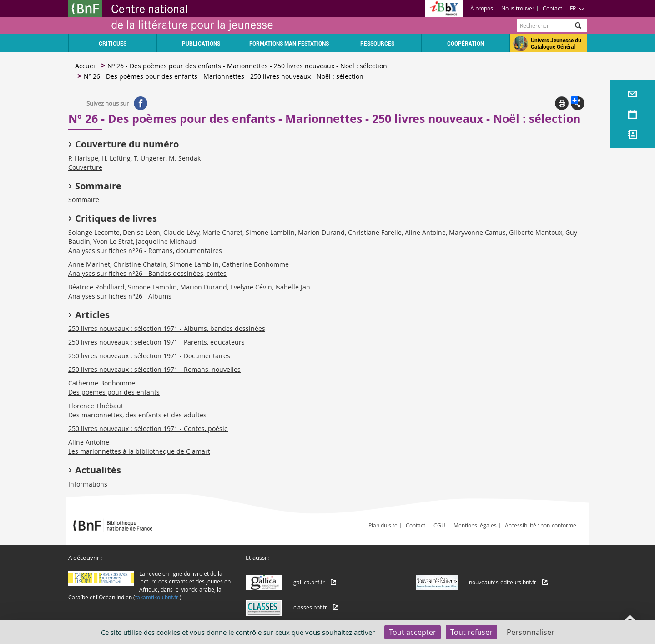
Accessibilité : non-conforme (541, 525)
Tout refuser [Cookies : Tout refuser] (471, 632)
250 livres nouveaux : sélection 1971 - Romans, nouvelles (154, 369)
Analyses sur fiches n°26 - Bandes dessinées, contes (147, 273)
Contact (552, 8)
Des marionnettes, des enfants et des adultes (137, 415)
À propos (482, 8)
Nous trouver (518, 8)
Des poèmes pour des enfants (114, 392)
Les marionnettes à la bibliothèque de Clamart (139, 451)
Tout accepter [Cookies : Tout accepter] (413, 632)
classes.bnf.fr (310, 607)
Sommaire (84, 200)
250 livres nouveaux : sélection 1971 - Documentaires (149, 356)
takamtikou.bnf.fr (157, 597)
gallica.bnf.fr (309, 582)
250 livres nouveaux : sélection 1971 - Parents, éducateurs (156, 342)
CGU (439, 525)
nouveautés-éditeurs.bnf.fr (503, 582)
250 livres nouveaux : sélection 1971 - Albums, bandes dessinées (167, 328)
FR (577, 8)
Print (562, 103)
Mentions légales (475, 525)
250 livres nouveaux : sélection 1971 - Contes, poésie (148, 428)
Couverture (85, 167)
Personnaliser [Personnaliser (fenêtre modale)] (531, 632)
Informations (88, 484)
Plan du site (383, 525)
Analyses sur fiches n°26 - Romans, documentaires (145, 251)
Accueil (86, 66)
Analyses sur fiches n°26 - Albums (120, 296)
